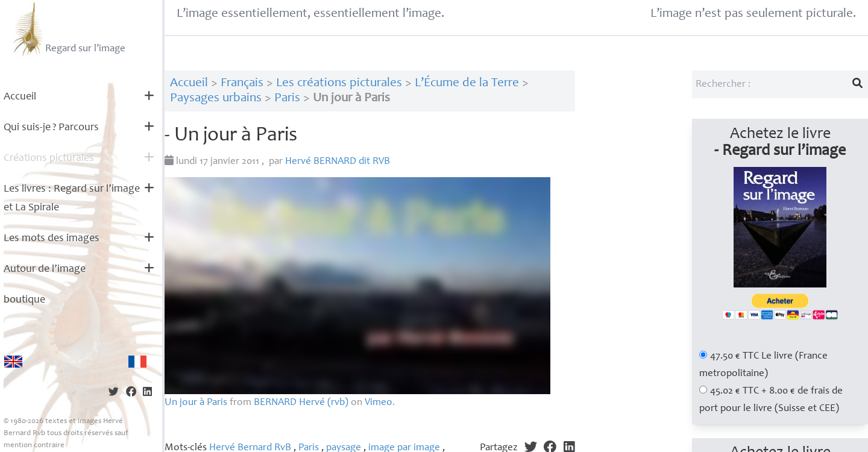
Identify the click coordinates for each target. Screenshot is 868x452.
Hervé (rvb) (301, 403)
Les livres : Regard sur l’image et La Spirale (72, 199)
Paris (287, 99)
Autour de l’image (45, 269)
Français (242, 83)
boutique (24, 300)
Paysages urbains (216, 99)
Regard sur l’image (68, 29)
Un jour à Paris (196, 403)
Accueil (20, 97)
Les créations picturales (339, 83)
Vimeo (379, 403)
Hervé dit (338, 162)
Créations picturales (49, 159)
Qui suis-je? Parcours (51, 128)
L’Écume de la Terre (467, 83)
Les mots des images (52, 239)
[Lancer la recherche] (858, 84)
